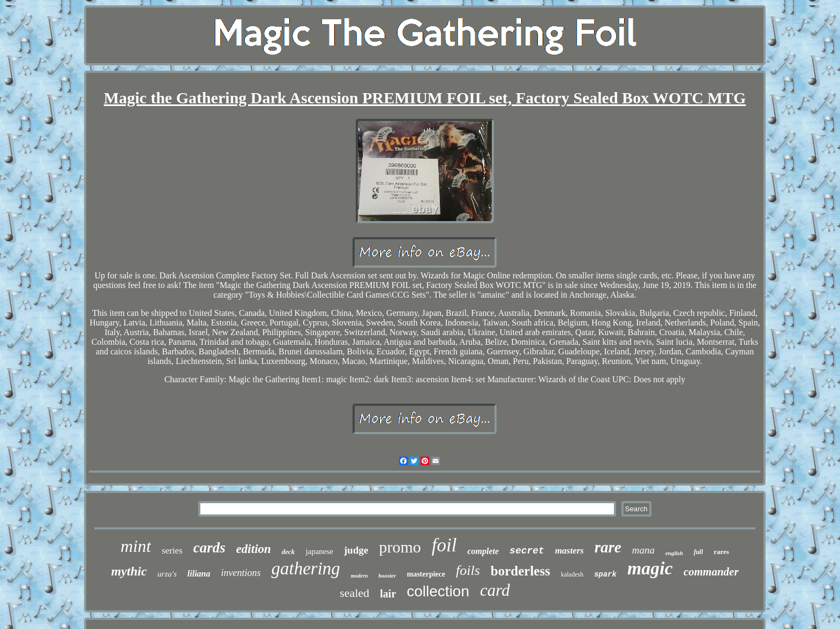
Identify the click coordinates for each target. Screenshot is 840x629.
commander (711, 572)
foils (468, 570)
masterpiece (426, 574)
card (495, 590)
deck (288, 552)
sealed (354, 593)
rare (608, 547)
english (674, 553)
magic (650, 568)
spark (605, 574)
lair (388, 594)
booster (387, 575)
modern (359, 576)
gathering (305, 569)
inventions (241, 573)
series (172, 551)
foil (444, 545)
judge (356, 550)
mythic (129, 571)
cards (209, 548)
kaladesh (572, 574)
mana (643, 550)
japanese (319, 551)
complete (483, 551)
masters (569, 551)
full (698, 552)
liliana (199, 574)
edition (254, 549)
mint (136, 546)
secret (527, 551)
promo (400, 547)
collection (438, 591)
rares (721, 552)
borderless (520, 571)
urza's (167, 574)
